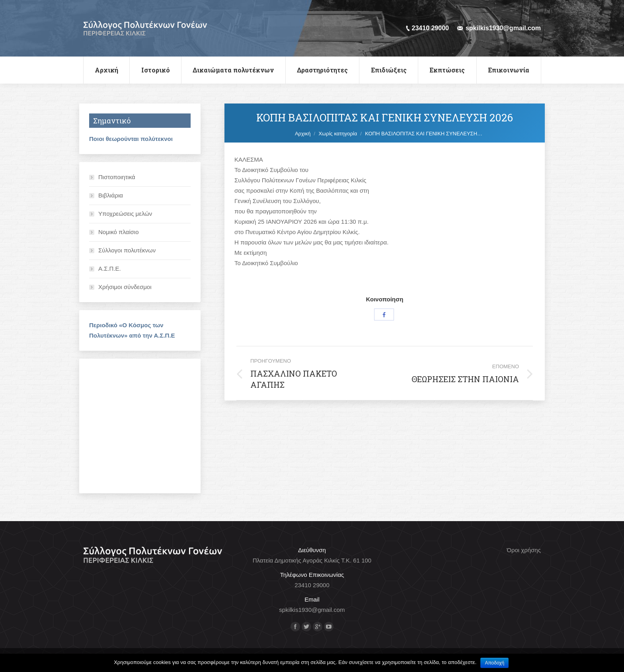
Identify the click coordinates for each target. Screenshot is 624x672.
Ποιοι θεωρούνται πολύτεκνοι (131, 139)
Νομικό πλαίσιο (119, 232)
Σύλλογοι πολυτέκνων (127, 250)
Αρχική (303, 134)
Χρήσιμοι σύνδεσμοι (125, 287)
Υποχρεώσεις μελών (125, 214)
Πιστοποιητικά (117, 177)
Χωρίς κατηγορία (338, 134)
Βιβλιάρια (111, 195)
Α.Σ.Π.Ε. (110, 269)
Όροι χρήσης (524, 550)
